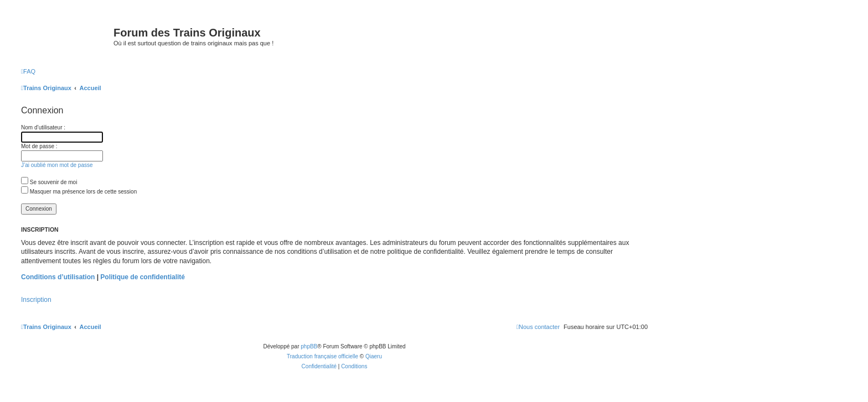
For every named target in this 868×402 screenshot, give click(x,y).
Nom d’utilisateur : (43, 127)
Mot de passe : (39, 146)
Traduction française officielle (322, 356)
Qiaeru (374, 356)
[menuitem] (28, 71)
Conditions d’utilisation (58, 277)
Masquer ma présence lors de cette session (79, 192)
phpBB (309, 346)
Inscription (36, 300)
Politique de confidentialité (143, 277)
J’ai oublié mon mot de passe (57, 165)
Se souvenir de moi (49, 182)
